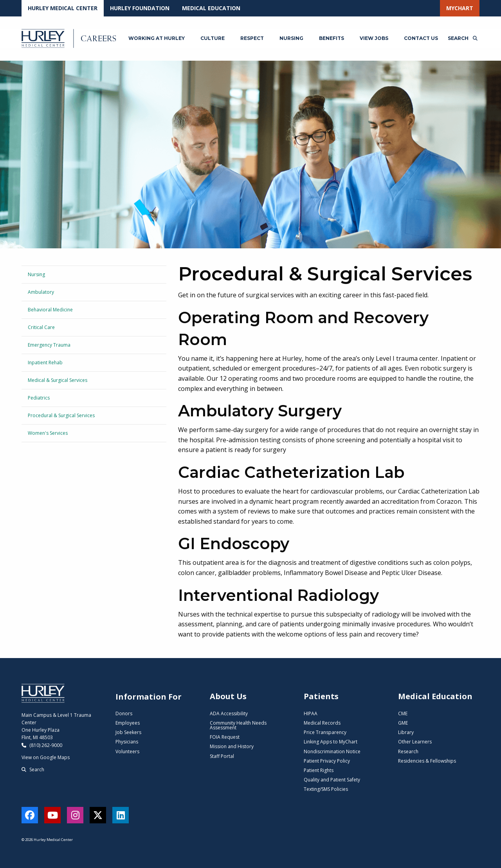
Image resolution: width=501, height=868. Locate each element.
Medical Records (322, 723)
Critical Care (41, 327)
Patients (321, 696)
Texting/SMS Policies (326, 789)
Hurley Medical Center (63, 8)
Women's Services (48, 433)
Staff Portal (222, 756)
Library (406, 732)
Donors (124, 713)
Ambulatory (41, 292)
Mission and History (232, 746)
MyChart (460, 8)
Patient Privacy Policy (327, 761)
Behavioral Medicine (50, 310)
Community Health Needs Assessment (238, 725)
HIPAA (311, 713)
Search (33, 769)
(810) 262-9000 (42, 745)
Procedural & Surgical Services (61, 415)
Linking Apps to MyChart (331, 742)
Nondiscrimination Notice (332, 751)
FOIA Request (225, 737)
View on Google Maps (46, 757)
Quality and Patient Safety (332, 780)
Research (408, 751)
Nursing (36, 274)
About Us (228, 696)
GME (403, 723)
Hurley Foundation (140, 8)
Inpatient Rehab (45, 363)
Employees (128, 723)
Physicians (127, 742)
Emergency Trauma (49, 345)
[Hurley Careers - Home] (70, 38)
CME (403, 713)
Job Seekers (128, 732)
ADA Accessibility (229, 713)
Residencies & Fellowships (427, 761)
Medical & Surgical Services (58, 380)
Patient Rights (319, 770)
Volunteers (127, 751)
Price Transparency (325, 732)
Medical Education (211, 8)
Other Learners (415, 742)
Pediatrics (39, 398)
